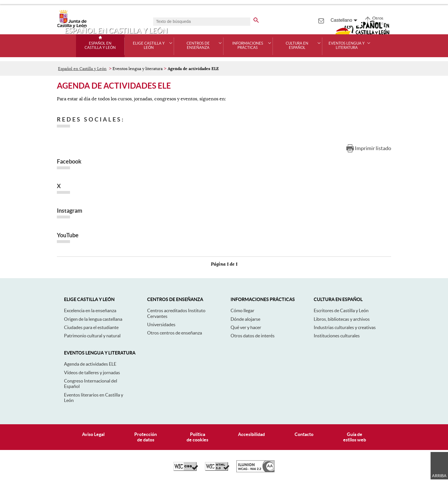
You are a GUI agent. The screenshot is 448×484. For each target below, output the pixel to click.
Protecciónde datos (146, 437)
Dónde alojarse (245, 319)
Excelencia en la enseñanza (90, 310)
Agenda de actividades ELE (90, 364)
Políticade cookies (197, 437)
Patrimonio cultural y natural (92, 336)
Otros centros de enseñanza (175, 333)
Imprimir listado (373, 148)
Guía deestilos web (355, 437)
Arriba (439, 476)
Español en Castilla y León (100, 46)
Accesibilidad (251, 434)
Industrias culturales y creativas (345, 327)
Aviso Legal (93, 434)
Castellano (341, 20)
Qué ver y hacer (246, 327)
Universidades (161, 324)
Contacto (304, 434)
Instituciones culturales (337, 336)
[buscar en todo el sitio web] (256, 19)
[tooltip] (321, 20)
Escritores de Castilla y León (341, 310)
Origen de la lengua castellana (93, 319)
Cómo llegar (242, 310)
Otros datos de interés (253, 336)
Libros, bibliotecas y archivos (342, 319)
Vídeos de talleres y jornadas (92, 373)
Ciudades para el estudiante (91, 327)
